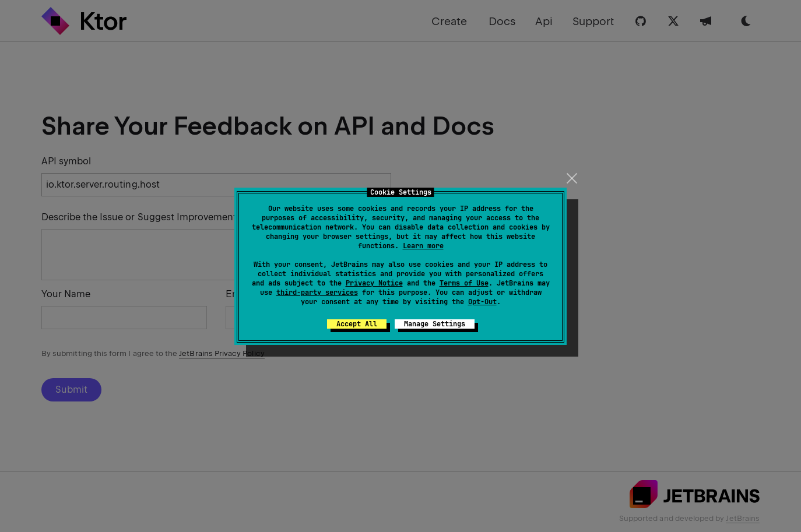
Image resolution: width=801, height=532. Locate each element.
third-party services (317, 293)
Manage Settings (435, 324)
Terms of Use (464, 283)
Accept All (357, 324)
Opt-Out (482, 302)
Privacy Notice (374, 283)
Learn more (423, 246)
